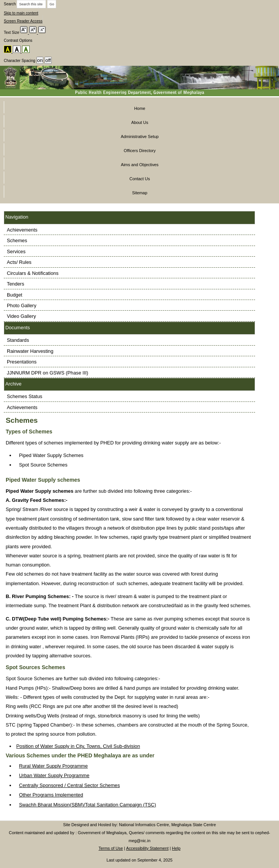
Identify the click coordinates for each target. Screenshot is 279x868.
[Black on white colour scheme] (17, 50)
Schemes (17, 240)
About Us (140, 122)
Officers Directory (140, 151)
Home (140, 108)
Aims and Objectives (140, 165)
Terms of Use (111, 848)
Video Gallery (21, 316)
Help (176, 848)
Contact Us (140, 179)
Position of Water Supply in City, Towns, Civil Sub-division (78, 746)
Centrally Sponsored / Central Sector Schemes (69, 785)
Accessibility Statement (147, 848)
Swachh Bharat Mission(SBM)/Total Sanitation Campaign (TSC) (88, 805)
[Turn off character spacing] (48, 60)
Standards (18, 340)
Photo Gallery (22, 305)
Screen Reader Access (23, 21)
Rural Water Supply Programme (53, 766)
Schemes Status (25, 396)
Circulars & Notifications (33, 273)
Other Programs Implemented (51, 795)
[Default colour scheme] (26, 50)
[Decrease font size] (42, 31)
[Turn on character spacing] (40, 60)
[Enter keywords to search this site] (31, 4)
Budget (15, 295)
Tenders (16, 284)
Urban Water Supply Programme (54, 775)
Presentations (22, 362)
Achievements (22, 230)
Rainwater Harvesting (30, 351)
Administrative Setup (140, 136)
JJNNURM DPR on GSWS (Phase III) (48, 373)
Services (16, 252)
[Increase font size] (25, 31)
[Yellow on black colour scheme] (8, 50)
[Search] (52, 4)
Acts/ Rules (19, 262)
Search (10, 4)
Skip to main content (21, 13)
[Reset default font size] (34, 31)
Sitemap (140, 193)
